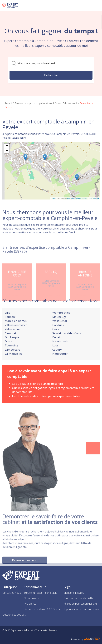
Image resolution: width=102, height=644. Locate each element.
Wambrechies (61, 324)
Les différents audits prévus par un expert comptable (46, 407)
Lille (7, 324)
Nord (74, 103)
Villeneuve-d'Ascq (16, 336)
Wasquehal (60, 332)
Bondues (58, 336)
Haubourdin (60, 365)
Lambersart (12, 361)
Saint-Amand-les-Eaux (67, 344)
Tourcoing (11, 357)
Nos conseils (31, 598)
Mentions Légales (74, 593)
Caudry (57, 361)
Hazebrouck (60, 353)
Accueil (8, 103)
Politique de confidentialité (78, 598)
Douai (9, 353)
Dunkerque (12, 349)
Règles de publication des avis (80, 604)
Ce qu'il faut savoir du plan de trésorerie (38, 395)
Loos (55, 357)
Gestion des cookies (14, 615)
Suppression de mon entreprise (82, 609)
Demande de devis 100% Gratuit (42, 609)
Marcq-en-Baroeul (17, 332)
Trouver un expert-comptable (30, 103)
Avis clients (30, 604)
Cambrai (10, 344)
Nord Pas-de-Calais (59, 103)
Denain (57, 349)
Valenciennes (13, 340)
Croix (56, 340)
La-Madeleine (14, 365)
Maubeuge (59, 328)
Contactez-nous (12, 593)
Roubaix (10, 328)
